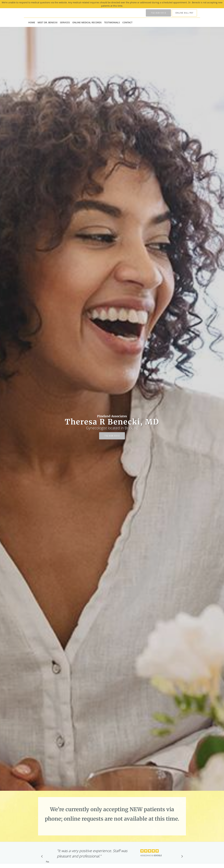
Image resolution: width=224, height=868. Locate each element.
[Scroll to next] (181, 857)
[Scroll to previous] (43, 857)
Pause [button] (48, 862)
